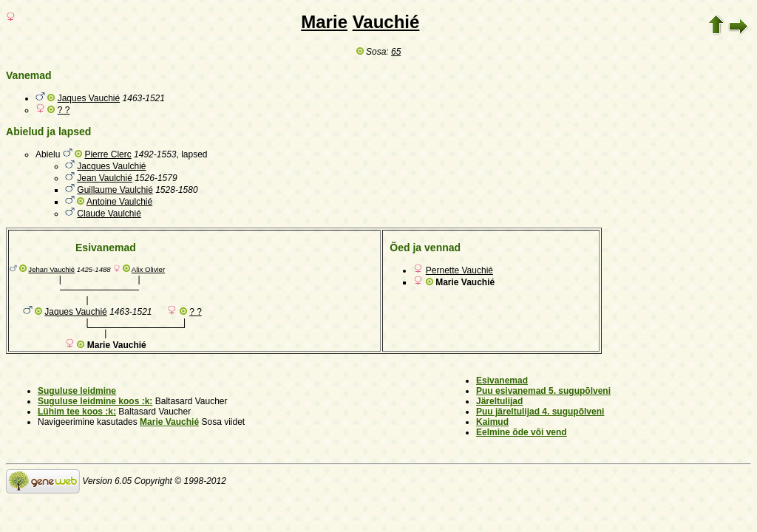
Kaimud (492, 422)
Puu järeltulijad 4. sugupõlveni (540, 412)
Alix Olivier (148, 269)
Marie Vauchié (169, 422)
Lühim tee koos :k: (77, 412)
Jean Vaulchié (105, 178)
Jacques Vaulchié (111, 166)
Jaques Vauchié (89, 98)
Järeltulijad (499, 401)
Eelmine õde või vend (522, 432)
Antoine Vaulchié (119, 202)
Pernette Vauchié (459, 270)
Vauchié (386, 22)
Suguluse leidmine (77, 391)
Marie (324, 22)
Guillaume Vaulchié (115, 190)
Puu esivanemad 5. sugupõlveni (543, 391)
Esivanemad (502, 381)
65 (396, 52)
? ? (64, 110)
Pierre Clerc (108, 154)
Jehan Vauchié (51, 269)
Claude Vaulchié (109, 214)
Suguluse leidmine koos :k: (95, 401)
